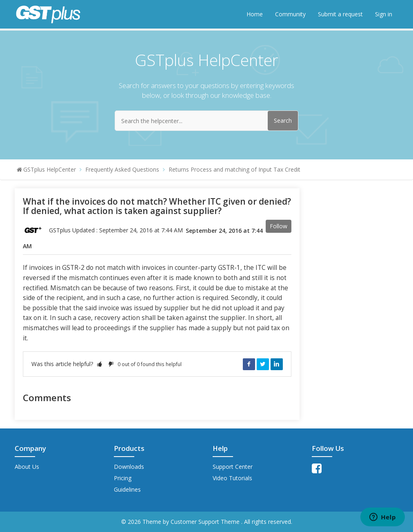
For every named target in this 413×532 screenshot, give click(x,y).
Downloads (129, 467)
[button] (100, 364)
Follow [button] (279, 226)
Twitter (263, 364)
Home (255, 14)
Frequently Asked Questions (122, 169)
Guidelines (127, 489)
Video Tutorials (232, 478)
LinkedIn (277, 364)
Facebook (249, 364)
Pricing (123, 478)
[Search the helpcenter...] (206, 121)
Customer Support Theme (206, 522)
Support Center (233, 467)
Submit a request (340, 14)
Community (290, 14)
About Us (27, 467)
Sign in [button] (384, 14)
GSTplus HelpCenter (50, 169)
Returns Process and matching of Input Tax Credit (234, 169)
